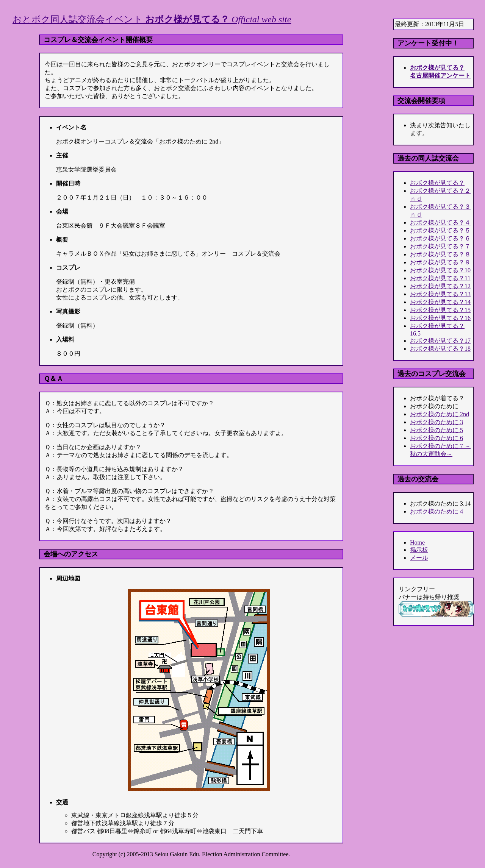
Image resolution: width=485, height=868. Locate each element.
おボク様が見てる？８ (440, 254)
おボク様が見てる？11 (440, 278)
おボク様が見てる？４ (440, 222)
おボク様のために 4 (436, 511)
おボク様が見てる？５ (440, 230)
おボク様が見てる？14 (440, 302)
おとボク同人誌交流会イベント (152, 19)
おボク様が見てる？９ (440, 262)
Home (417, 542)
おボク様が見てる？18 (440, 349)
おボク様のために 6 (436, 438)
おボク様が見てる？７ (440, 246)
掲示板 (419, 550)
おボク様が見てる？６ (440, 238)
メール (419, 558)
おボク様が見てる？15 (440, 310)
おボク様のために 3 (436, 422)
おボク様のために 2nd (440, 414)
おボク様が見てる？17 (440, 341)
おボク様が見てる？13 (440, 294)
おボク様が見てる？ (437, 183)
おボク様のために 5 (436, 430)
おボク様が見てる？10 (440, 270)
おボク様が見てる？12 (440, 286)
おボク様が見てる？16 (440, 318)
